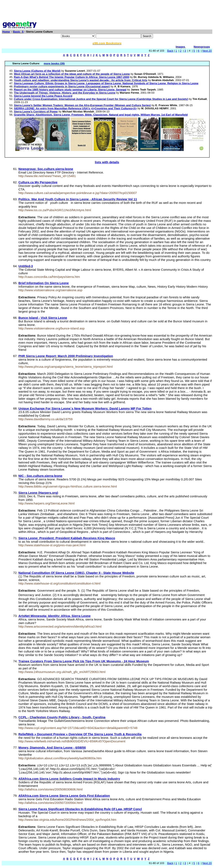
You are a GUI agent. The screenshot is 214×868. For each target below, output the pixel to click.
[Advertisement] (107, 11)
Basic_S (18, 32)
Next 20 (207, 51)
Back (170, 51)
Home (6, 32)
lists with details (107, 162)
